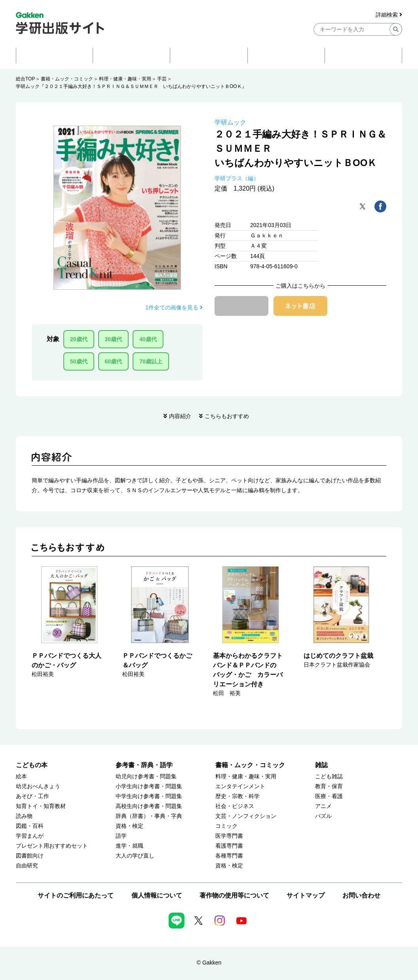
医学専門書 (229, 836)
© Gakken (209, 963)
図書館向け (30, 856)
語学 (121, 836)
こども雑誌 (329, 777)
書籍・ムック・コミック (67, 79)
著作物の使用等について (234, 895)
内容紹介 (180, 416)
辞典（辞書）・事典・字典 (149, 816)
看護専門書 (229, 846)
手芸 (162, 79)
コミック (226, 826)
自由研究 (27, 866)
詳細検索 (389, 15)
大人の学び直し (135, 856)
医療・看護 (329, 796)
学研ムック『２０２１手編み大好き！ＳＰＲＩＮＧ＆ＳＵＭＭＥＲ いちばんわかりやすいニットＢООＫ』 (131, 86)
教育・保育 (329, 786)
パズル (323, 816)
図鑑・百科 (30, 826)
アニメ (323, 806)
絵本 (21, 777)
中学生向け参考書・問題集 (149, 796)
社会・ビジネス (235, 806)
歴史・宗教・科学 (237, 796)
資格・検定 (129, 826)
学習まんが (30, 836)
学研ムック (230, 122)
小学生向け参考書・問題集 (149, 786)
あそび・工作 (32, 796)
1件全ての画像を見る (174, 308)
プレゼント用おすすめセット (52, 846)
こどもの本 (32, 765)
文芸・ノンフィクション (246, 816)
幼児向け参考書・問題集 (146, 777)
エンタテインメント (240, 786)
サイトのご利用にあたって (76, 895)
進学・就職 (129, 846)
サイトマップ (306, 895)
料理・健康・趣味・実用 (125, 79)
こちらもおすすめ (227, 416)
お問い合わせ (361, 895)
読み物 (24, 816)
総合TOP (25, 79)
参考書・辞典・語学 (144, 765)
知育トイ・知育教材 (41, 806)
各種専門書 (229, 856)
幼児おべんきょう (38, 786)
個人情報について (157, 895)
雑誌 (321, 765)
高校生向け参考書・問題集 (149, 806)
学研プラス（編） (237, 178)
